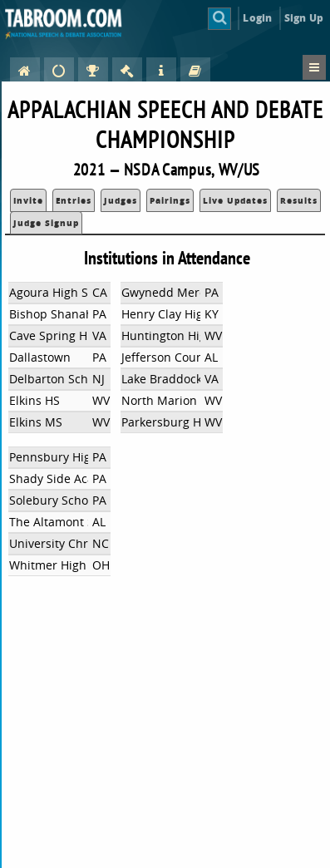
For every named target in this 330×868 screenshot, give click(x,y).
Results (299, 200)
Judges (121, 200)
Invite (28, 200)
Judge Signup (46, 223)
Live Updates (235, 200)
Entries (74, 200)
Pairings (170, 200)
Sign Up (304, 18)
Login (257, 18)
